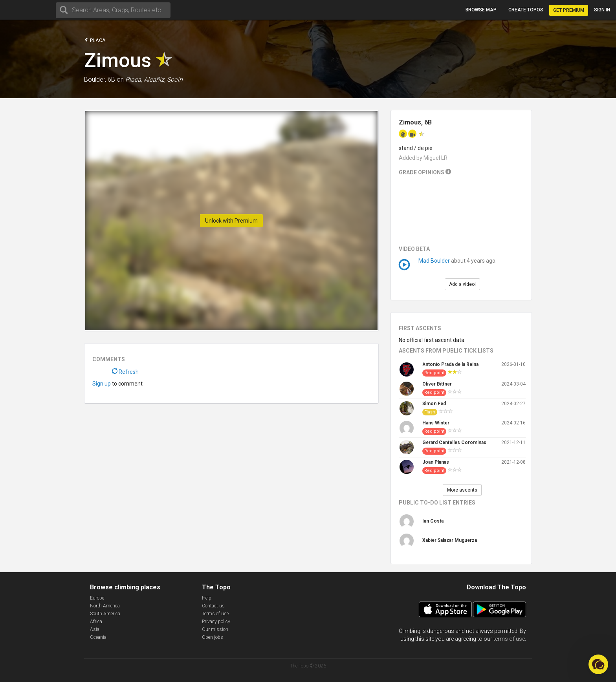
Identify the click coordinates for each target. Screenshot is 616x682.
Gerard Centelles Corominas (454, 442)
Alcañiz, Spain (163, 80)
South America (105, 614)
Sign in (602, 10)
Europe (97, 598)
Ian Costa (433, 521)
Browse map (481, 10)
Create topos (526, 10)
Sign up (102, 384)
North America (105, 606)
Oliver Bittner (437, 384)
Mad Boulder (434, 261)
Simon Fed (434, 404)
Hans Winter (436, 423)
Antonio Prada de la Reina (450, 364)
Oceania (98, 637)
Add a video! (462, 284)
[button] (598, 664)
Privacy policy (216, 622)
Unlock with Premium (231, 221)
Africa (96, 622)
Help (207, 598)
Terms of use (215, 614)
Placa (95, 40)
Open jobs (213, 637)
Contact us (213, 606)
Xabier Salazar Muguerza (450, 540)
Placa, (134, 80)
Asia (95, 629)
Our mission (215, 629)
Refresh (125, 372)
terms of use (509, 639)
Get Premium (569, 10)
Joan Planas (436, 462)
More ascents (462, 490)
